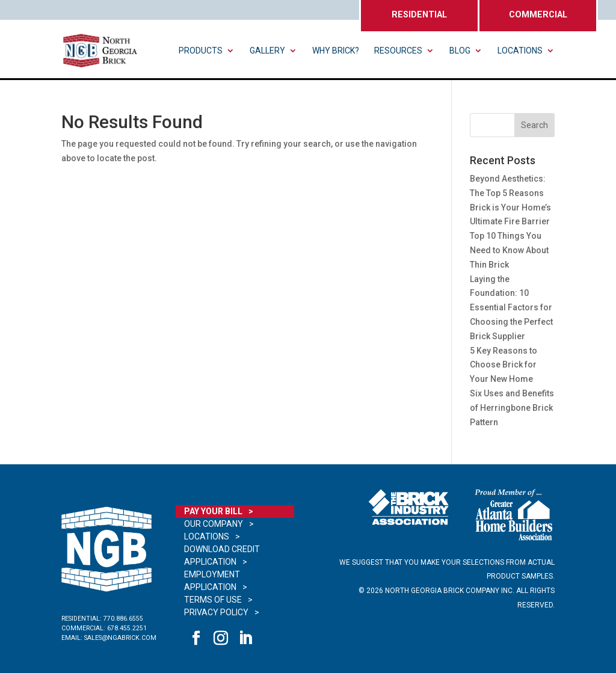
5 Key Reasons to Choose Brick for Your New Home (504, 365)
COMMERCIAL (538, 15)
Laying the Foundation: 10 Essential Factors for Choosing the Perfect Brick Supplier (511, 308)
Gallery (267, 51)
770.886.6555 (123, 619)
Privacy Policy (216, 612)
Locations (520, 51)
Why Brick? (336, 51)
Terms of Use (213, 600)
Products (201, 51)
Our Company (214, 524)
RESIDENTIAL (419, 15)
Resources (398, 51)
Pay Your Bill (213, 511)
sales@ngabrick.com (120, 638)
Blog (460, 51)
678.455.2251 (127, 628)
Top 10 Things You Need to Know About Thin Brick (509, 250)
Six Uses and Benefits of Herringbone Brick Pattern (512, 408)
